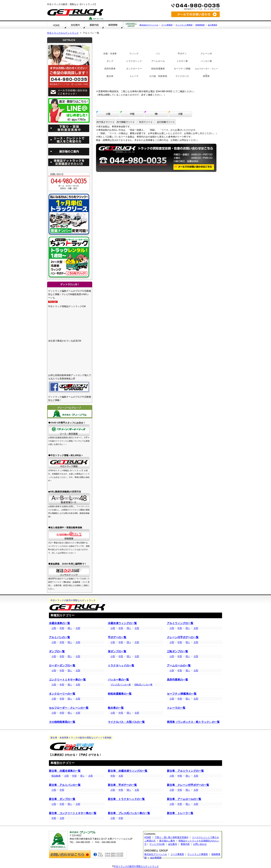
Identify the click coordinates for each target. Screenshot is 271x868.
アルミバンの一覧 (59, 637)
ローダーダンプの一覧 (62, 666)
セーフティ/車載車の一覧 (182, 694)
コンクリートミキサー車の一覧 (67, 680)
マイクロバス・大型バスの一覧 (126, 722)
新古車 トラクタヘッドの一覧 (126, 799)
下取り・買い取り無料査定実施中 (172, 837)
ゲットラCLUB (157, 844)
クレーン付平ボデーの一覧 (183, 637)
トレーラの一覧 (176, 708)
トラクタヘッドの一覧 (121, 666)
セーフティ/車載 (182, 69)
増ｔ (70, 628)
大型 (180, 114)
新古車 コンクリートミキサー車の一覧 (73, 813)
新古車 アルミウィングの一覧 (185, 771)
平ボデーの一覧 (117, 637)
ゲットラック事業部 (184, 25)
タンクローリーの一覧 (62, 694)
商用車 (206, 76)
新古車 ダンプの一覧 (62, 799)
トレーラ (134, 76)
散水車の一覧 (116, 708)
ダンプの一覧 (57, 651)
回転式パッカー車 (143, 685)
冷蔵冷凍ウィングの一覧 (122, 623)
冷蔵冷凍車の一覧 (59, 623)
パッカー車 (206, 61)
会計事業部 (212, 25)
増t (156, 114)
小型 (108, 114)
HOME (148, 837)
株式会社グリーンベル (149, 25)
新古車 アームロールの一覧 (184, 799)
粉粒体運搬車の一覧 (120, 694)
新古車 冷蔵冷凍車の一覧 (65, 771)
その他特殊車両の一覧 (62, 722)
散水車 (110, 76)
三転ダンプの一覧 (177, 651)
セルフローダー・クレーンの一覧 (69, 708)
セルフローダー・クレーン (206, 71)
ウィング (134, 54)
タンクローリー (134, 69)
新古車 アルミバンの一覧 (65, 785)
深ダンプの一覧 (117, 651)
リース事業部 (167, 25)
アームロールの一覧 (179, 666)
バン (158, 54)
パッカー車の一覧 (118, 680)
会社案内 (173, 844)
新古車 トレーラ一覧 (180, 813)
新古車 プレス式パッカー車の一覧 (129, 813)
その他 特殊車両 (158, 76)
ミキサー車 (182, 61)
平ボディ (182, 54)
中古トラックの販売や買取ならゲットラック (136, 866)
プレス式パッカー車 (121, 685)
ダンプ (110, 61)
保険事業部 (200, 25)
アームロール (158, 61)
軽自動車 (56, 776)
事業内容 (185, 844)
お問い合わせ (200, 844)
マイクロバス (182, 76)
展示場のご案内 (167, 841)
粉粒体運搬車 (158, 69)
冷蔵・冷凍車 (110, 54)
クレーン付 (206, 54)
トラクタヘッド (134, 61)
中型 (132, 114)
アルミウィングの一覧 (180, 623)
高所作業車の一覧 (177, 680)
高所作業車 (110, 69)
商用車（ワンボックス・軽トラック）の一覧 (193, 722)
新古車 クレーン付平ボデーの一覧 (188, 785)
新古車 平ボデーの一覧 (122, 785)
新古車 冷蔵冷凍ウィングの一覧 (128, 771)
